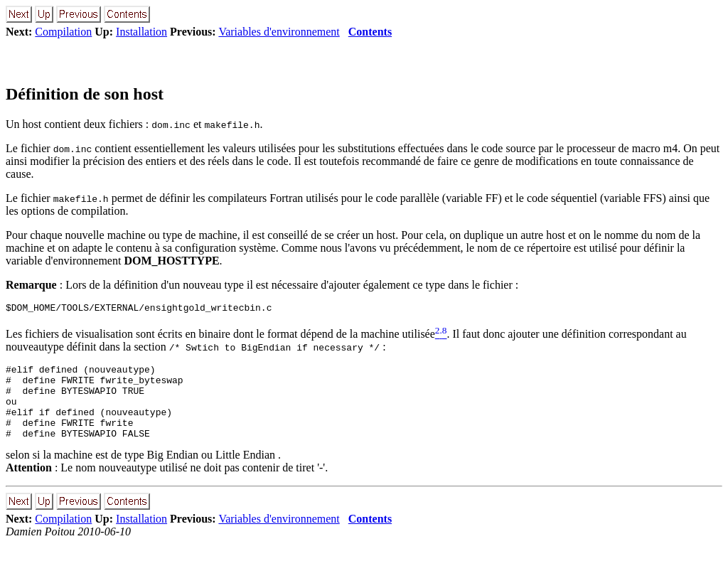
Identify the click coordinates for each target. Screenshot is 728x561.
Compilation (63, 32)
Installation (141, 32)
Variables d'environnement (279, 32)
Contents (370, 32)
